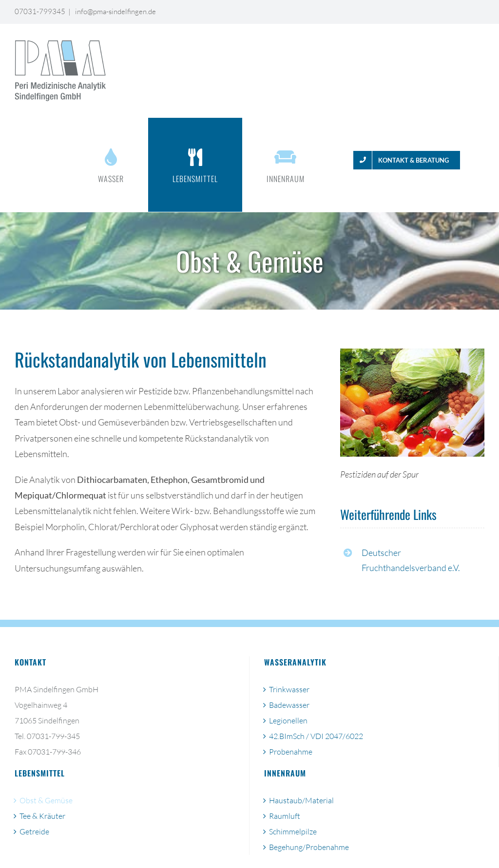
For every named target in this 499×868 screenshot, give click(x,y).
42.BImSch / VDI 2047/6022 (316, 736)
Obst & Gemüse (46, 800)
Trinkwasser (289, 689)
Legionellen (288, 720)
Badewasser (289, 705)
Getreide (34, 831)
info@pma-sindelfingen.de (115, 11)
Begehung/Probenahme (309, 847)
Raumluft (285, 816)
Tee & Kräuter (42, 816)
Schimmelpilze (293, 831)
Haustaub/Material (301, 800)
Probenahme (291, 752)
